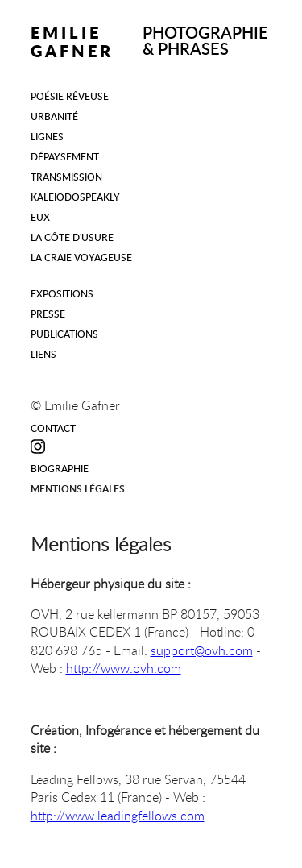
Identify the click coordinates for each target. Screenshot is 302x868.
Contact (53, 428)
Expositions (62, 293)
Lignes (47, 136)
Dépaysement (65, 156)
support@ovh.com (202, 650)
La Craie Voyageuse (81, 257)
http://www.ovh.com (124, 668)
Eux (40, 217)
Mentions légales (78, 489)
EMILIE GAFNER (72, 42)
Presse (48, 314)
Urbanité (54, 116)
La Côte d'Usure (72, 237)
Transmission (66, 177)
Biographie (60, 468)
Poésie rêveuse (70, 96)
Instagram (39, 446)
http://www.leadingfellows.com (118, 816)
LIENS (43, 354)
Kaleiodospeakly (75, 197)
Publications (64, 334)
